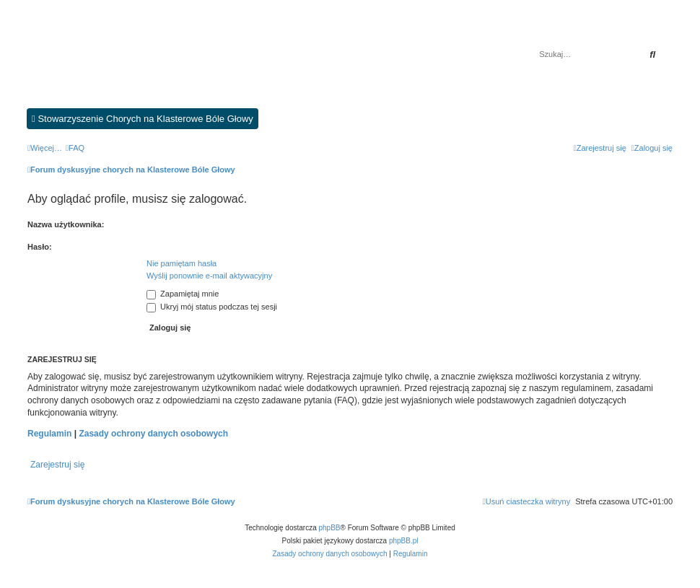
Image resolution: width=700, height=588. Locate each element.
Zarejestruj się (57, 465)
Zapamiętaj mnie (183, 294)
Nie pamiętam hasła (181, 263)
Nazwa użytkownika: (66, 224)
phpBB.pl (404, 541)
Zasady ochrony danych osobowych (153, 434)
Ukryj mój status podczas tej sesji (212, 307)
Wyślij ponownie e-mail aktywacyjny (209, 276)
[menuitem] (75, 148)
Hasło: (40, 247)
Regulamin (49, 434)
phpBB (330, 528)
